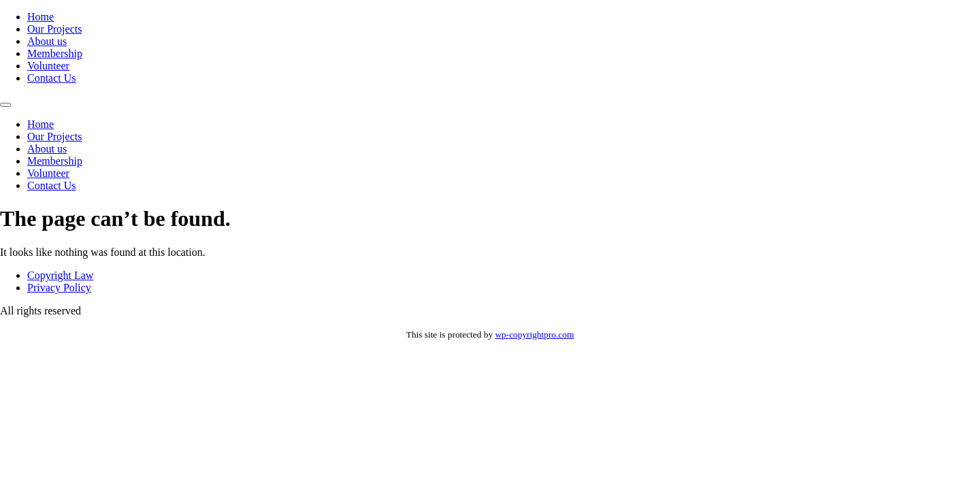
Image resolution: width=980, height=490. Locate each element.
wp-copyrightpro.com (534, 334)
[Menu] (5, 105)
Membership (55, 53)
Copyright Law (60, 275)
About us (47, 41)
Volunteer (48, 66)
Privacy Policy (59, 288)
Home (40, 17)
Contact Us (52, 78)
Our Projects (54, 29)
